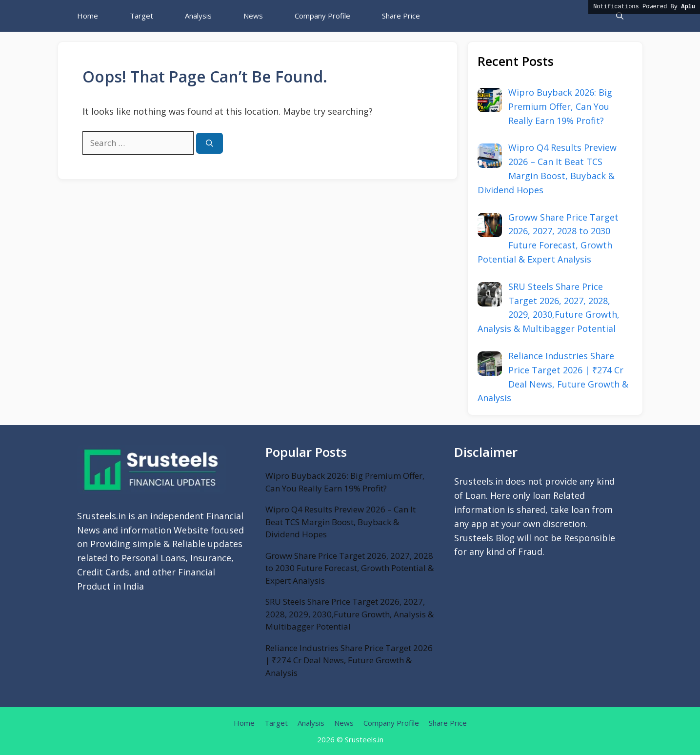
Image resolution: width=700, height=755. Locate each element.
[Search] (210, 143)
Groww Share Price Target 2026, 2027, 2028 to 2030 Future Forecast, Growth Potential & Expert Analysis (350, 568)
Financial (197, 572)
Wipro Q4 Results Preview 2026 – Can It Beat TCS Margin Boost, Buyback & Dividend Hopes (340, 522)
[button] (620, 16)
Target (141, 16)
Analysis (198, 16)
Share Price (401, 16)
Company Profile (322, 16)
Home (88, 16)
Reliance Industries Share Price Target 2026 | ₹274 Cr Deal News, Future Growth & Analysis (349, 660)
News (253, 16)
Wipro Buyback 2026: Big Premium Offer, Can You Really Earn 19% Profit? (345, 482)
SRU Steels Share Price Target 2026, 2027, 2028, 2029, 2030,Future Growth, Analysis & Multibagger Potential (350, 614)
